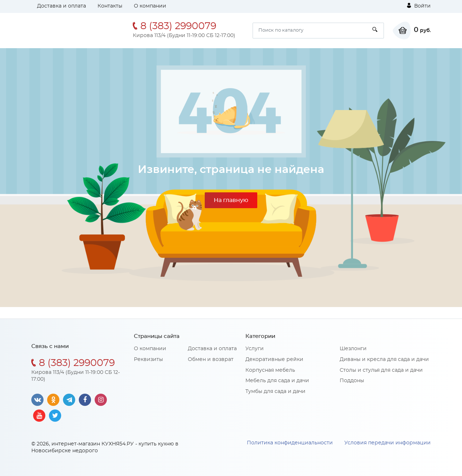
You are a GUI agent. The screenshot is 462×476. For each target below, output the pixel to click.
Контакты (110, 6)
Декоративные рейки (274, 360)
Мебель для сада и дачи (277, 381)
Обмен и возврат (211, 360)
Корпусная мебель (270, 370)
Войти (419, 6)
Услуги (255, 349)
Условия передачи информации (388, 443)
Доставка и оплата (62, 6)
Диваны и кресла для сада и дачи (384, 360)
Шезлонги (353, 349)
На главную (231, 200)
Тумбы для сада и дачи (275, 392)
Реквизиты (148, 360)
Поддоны (352, 381)
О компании (150, 6)
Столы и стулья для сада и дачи (381, 370)
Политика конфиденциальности (290, 443)
